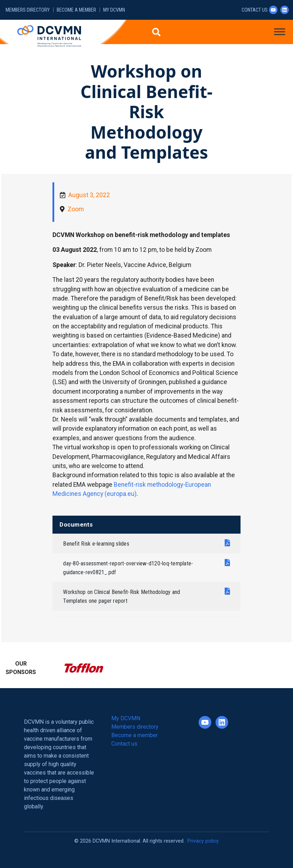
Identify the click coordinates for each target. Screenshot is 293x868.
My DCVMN (114, 10)
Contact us (255, 10)
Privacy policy (203, 841)
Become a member (76, 10)
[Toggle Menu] (280, 32)
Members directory (28, 10)
